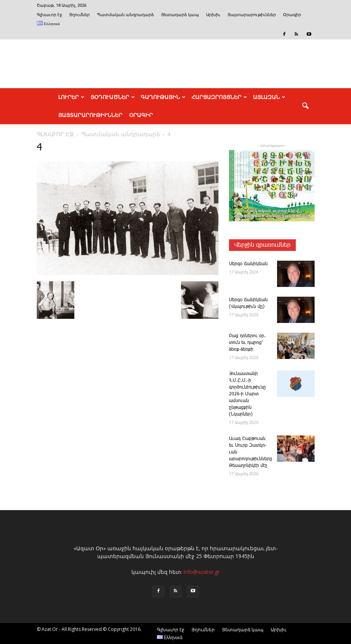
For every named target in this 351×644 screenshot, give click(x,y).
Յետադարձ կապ (180, 15)
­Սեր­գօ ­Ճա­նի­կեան (248, 264)
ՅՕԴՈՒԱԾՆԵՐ (113, 97)
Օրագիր (292, 15)
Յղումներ (79, 15)
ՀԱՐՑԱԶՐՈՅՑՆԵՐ (219, 97)
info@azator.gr (202, 572)
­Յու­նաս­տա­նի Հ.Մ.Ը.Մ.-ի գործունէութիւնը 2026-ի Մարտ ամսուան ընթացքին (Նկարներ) (247, 394)
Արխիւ (213, 15)
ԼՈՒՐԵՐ (71, 97)
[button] (306, 106)
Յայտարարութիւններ (252, 15)
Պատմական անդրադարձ (125, 15)
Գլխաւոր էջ (49, 15)
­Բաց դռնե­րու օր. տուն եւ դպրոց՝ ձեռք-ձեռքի (247, 343)
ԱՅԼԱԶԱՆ (269, 97)
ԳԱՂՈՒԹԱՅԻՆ (163, 97)
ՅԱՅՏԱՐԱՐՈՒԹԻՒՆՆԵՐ (90, 115)
